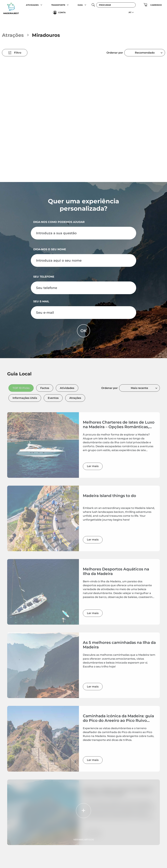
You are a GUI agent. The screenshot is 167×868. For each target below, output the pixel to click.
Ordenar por (115, 53)
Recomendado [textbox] (145, 53)
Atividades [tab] (67, 388)
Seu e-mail (41, 301)
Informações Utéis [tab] (25, 398)
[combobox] (145, 53)
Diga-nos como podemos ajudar (59, 222)
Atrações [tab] (75, 398)
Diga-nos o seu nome (50, 249)
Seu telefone (44, 277)
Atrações (13, 35)
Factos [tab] (45, 388)
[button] (41, 5)
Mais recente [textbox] (139, 388)
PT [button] (130, 12)
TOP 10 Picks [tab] (21, 388)
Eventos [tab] (53, 398)
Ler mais (93, 466)
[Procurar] (116, 5)
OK (83, 331)
